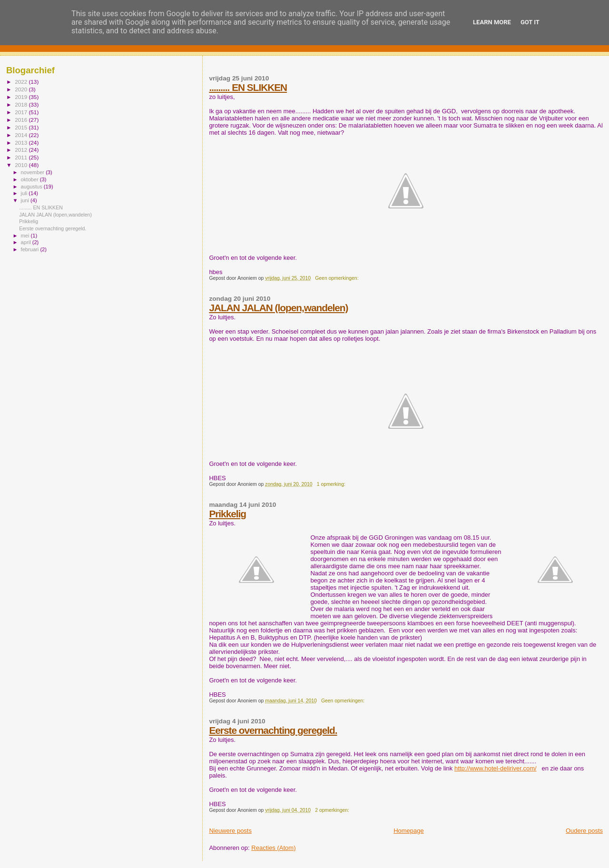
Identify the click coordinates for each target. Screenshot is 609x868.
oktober (30, 179)
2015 (22, 127)
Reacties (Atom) (273, 848)
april (27, 242)
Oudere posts (584, 831)
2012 (22, 150)
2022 (22, 82)
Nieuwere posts (230, 831)
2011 (22, 157)
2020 (22, 89)
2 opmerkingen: (333, 810)
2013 (22, 143)
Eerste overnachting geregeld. (273, 730)
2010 (22, 165)
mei (26, 236)
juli (25, 193)
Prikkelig (227, 514)
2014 (22, 135)
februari (31, 249)
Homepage (409, 831)
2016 (22, 120)
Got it (530, 22)
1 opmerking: (332, 484)
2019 (22, 97)
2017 (22, 112)
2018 (22, 104)
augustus (32, 187)
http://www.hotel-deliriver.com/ (496, 768)
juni (26, 200)
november (34, 172)
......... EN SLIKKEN (248, 87)
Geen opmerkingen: (337, 278)
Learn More (492, 22)
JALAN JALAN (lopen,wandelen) (278, 308)
